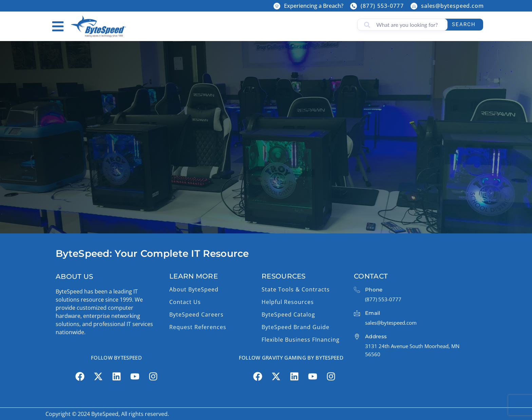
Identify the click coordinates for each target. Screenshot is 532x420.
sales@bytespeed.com (452, 6)
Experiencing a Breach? (314, 6)
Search (464, 24)
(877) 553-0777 (382, 6)
